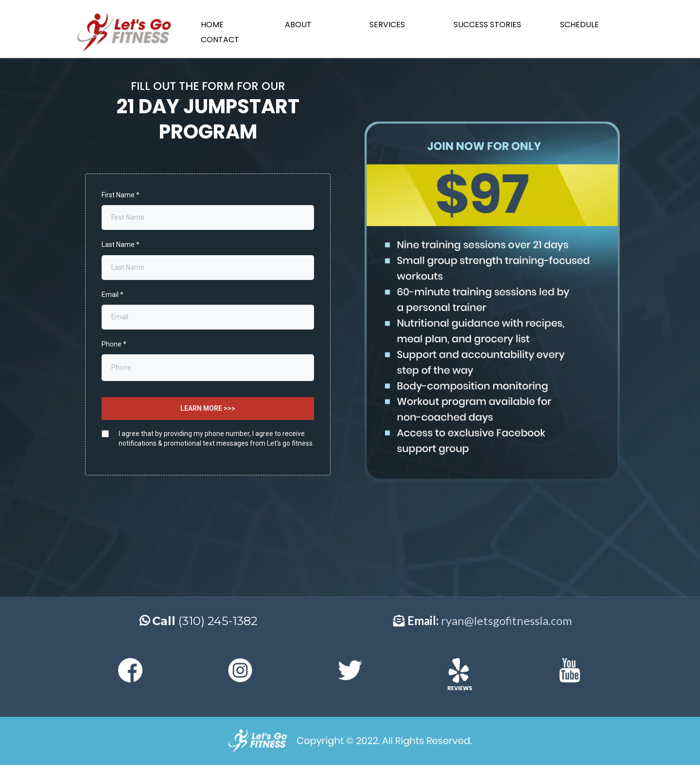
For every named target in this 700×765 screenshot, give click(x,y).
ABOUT (298, 25)
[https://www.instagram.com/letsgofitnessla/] (240, 670)
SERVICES (387, 25)
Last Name (121, 244)
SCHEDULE (579, 25)
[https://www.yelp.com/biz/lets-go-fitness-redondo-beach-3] (460, 674)
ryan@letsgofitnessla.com (507, 620)
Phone (114, 344)
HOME (212, 25)
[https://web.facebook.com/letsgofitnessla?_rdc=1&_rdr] (130, 670)
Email (113, 295)
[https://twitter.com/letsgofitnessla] (350, 670)
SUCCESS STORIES (487, 25)
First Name (121, 195)
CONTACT (220, 40)
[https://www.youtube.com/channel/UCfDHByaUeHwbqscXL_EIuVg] (570, 670)
